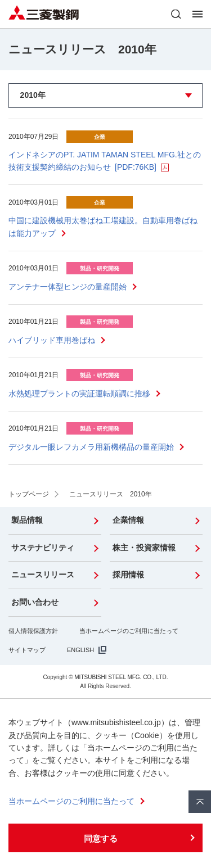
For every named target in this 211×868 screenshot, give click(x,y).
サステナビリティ (43, 548)
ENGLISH (80, 650)
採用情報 (128, 575)
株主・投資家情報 (144, 548)
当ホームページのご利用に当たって (129, 631)
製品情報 (27, 520)
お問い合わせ (35, 602)
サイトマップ (27, 650)
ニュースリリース (43, 575)
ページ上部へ (200, 802)
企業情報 (128, 520)
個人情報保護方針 (33, 631)
